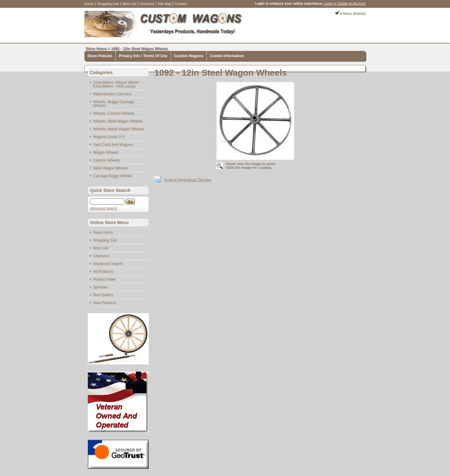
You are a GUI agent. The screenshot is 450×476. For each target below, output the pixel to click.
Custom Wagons (189, 56)
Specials (100, 287)
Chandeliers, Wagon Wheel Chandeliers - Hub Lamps (116, 84)
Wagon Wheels (106, 153)
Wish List (130, 4)
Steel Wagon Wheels (111, 168)
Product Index (105, 279)
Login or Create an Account (345, 3)
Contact (181, 4)
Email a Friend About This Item (188, 180)
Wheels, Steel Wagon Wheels (118, 121)
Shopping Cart (108, 4)
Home (89, 4)
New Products (105, 303)
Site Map (165, 4)
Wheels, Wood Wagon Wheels (118, 129)
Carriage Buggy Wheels (113, 176)
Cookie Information (227, 56)
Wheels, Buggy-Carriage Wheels (114, 104)
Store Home (96, 49)
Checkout (147, 4)
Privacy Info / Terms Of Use (143, 56)
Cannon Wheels (106, 160)
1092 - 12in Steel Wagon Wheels (139, 49)
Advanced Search (104, 208)
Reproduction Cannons (112, 94)
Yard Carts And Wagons (113, 145)
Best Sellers (103, 295)
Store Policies (100, 56)
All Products (103, 272)
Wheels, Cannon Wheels (114, 113)
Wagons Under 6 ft (109, 137)
